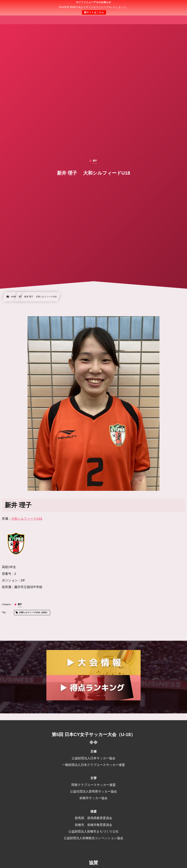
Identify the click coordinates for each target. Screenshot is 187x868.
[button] (177, 5)
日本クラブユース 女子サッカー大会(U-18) (94, 8)
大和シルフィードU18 (27, 519)
